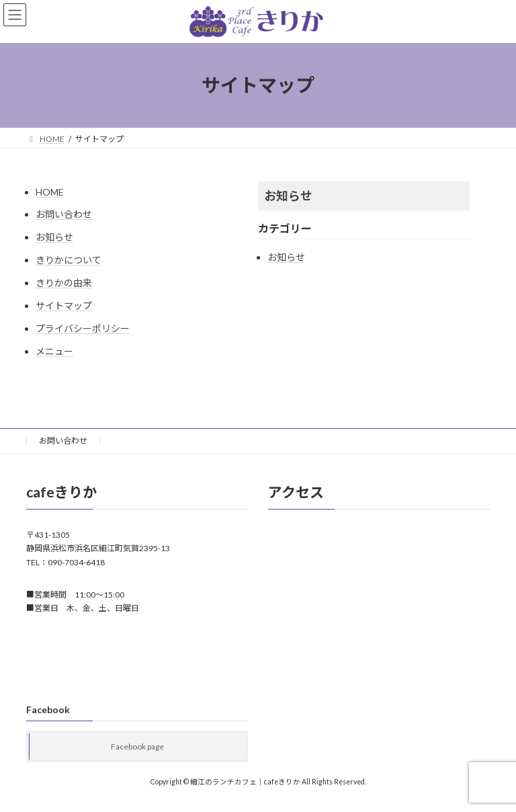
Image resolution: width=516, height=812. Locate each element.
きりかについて (69, 260)
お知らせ (54, 237)
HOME (50, 192)
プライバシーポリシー (83, 328)
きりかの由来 (64, 283)
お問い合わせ (64, 214)
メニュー (54, 351)
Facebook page (137, 746)
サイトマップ (64, 306)
